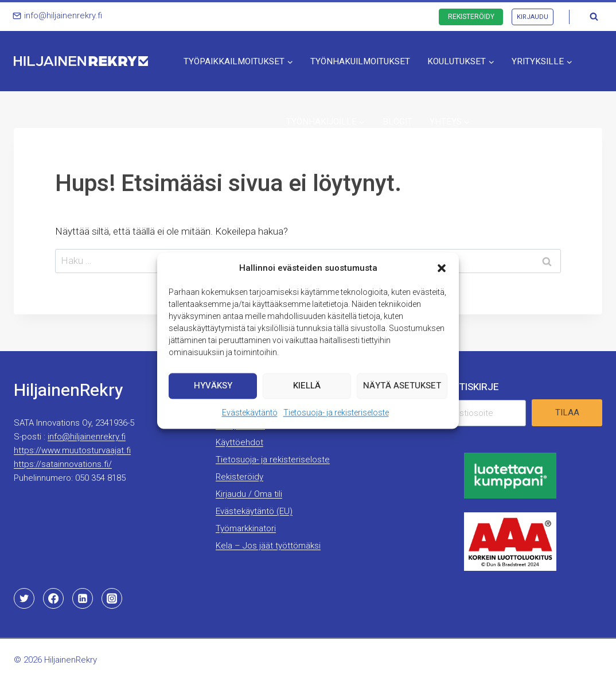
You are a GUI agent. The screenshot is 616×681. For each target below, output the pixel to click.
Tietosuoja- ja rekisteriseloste (336, 413)
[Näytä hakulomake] (594, 17)
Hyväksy (213, 386)
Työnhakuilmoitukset (360, 61)
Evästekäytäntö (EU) (254, 511)
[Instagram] (112, 598)
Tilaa (567, 413)
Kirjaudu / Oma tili (249, 494)
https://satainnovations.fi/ (63, 464)
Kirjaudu (533, 17)
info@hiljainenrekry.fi (87, 437)
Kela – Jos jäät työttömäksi (268, 546)
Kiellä (307, 386)
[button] (442, 268)
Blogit (397, 122)
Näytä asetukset (402, 386)
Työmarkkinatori (246, 528)
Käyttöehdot (239, 442)
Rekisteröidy (471, 17)
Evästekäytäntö (250, 413)
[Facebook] (53, 598)
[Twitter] (24, 598)
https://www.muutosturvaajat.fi (72, 450)
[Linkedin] (83, 598)
